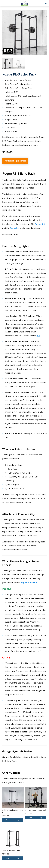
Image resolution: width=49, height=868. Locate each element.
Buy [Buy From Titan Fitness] (18, 858)
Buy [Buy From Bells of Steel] (18, 820)
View (7, 820)
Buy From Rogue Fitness (15, 161)
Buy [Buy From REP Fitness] (41, 818)
